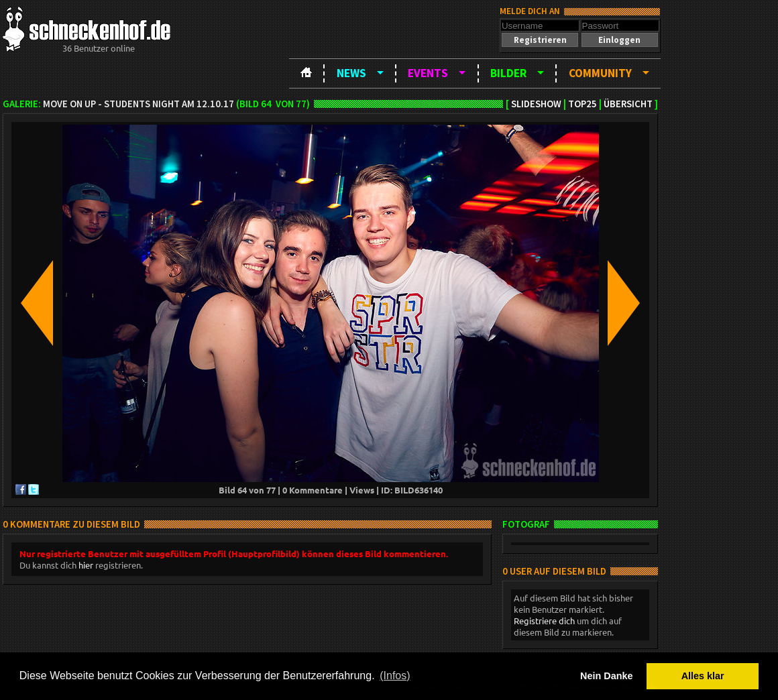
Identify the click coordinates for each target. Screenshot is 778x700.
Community (600, 73)
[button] (540, 40)
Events (428, 73)
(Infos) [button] (395, 676)
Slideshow (536, 104)
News (351, 73)
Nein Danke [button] (606, 676)
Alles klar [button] (703, 676)
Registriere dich (544, 621)
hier (86, 565)
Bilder (508, 73)
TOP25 (582, 104)
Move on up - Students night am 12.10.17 (138, 104)
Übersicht (628, 104)
